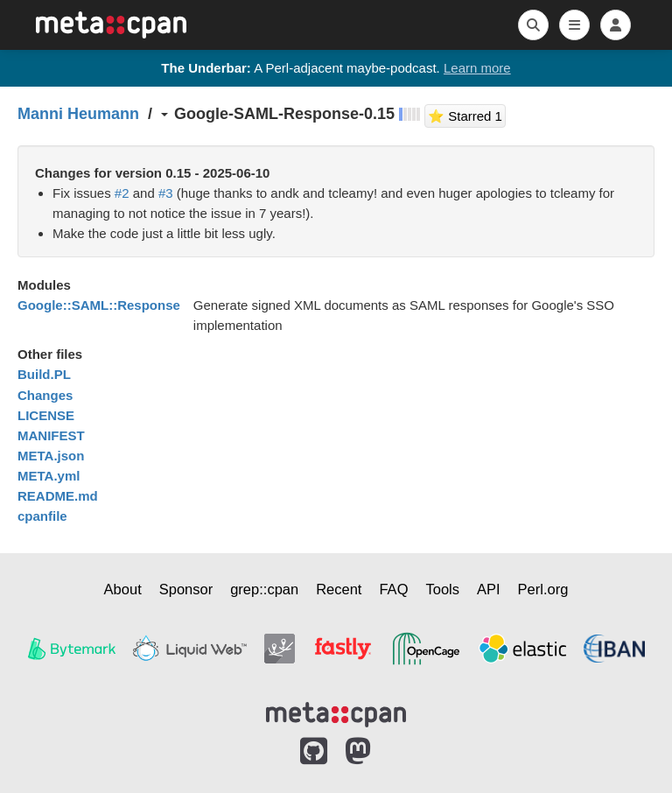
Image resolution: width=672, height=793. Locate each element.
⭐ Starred (467, 114)
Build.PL (44, 374)
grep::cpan (264, 589)
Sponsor (186, 589)
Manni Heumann (78, 114)
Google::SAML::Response (99, 305)
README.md (58, 496)
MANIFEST (51, 435)
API (489, 589)
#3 (166, 193)
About (123, 589)
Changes (45, 395)
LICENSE (46, 415)
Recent (339, 589)
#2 (122, 193)
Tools (442, 589)
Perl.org (543, 589)
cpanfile (42, 516)
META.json (51, 456)
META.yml (49, 476)
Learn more (477, 68)
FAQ (393, 589)
